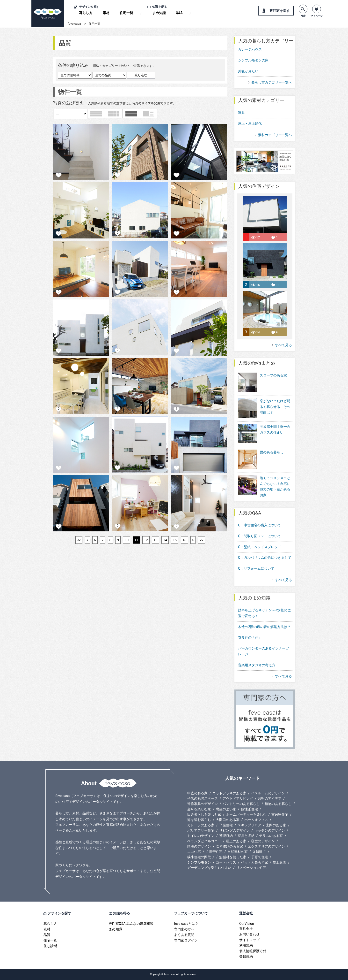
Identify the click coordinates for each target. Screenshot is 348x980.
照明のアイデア (270, 798)
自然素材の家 (238, 852)
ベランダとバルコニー (204, 841)
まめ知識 (159, 13)
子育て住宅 (260, 857)
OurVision (247, 924)
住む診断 (50, 946)
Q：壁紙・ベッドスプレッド (260, 547)
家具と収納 (246, 836)
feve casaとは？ (186, 924)
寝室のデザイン (263, 841)
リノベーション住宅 (251, 868)
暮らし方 (86, 13)
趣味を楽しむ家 (199, 809)
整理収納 (226, 836)
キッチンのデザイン (270, 830)
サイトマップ (249, 940)
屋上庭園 (279, 862)
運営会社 (246, 929)
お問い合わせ (249, 934)
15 (175, 540)
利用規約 (246, 945)
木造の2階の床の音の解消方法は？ (264, 627)
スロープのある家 (262, 383)
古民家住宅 (280, 814)
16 (184, 540)
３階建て (259, 852)
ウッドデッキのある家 (229, 793)
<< (79, 540)
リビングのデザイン (234, 830)
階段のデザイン (199, 846)
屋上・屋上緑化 (250, 123)
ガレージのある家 (201, 825)
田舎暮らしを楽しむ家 (204, 814)
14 (165, 540)
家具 (241, 113)
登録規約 (246, 957)
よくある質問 (184, 935)
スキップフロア (249, 825)
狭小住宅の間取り (201, 857)
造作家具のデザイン (203, 804)
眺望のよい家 (226, 809)
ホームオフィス (256, 820)
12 (146, 540)
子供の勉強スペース (203, 798)
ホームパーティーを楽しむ (246, 814)
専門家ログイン (186, 940)
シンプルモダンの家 (253, 60)
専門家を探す (280, 11)
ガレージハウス (250, 49)
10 (127, 540)
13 (156, 540)
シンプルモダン (199, 862)
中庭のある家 (197, 793)
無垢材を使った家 (233, 857)
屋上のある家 (236, 841)
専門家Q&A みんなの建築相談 (131, 924)
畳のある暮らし (261, 460)
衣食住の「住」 (250, 637)
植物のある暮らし (278, 804)
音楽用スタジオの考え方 (257, 665)
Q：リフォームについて (256, 568)
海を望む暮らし (199, 820)
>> (201, 540)
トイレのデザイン (201, 836)
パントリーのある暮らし (241, 804)
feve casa (74, 24)
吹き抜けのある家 (229, 846)
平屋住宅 (226, 825)
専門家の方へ (184, 929)
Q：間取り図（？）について (260, 536)
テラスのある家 (271, 836)
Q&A (179, 13)
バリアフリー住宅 (201, 830)
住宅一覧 (126, 13)
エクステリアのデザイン (266, 846)
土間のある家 (276, 825)
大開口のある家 (228, 820)
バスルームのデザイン (268, 793)
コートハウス (226, 862)
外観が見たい (248, 71)
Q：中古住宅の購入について (260, 525)
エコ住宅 (194, 852)
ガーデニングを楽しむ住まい (209, 868)
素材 (106, 13)
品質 (47, 935)
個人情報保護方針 (253, 951)
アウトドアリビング (238, 798)
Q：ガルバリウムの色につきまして (265, 558)
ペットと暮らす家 (254, 862)
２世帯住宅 (214, 852)
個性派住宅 (249, 809)
